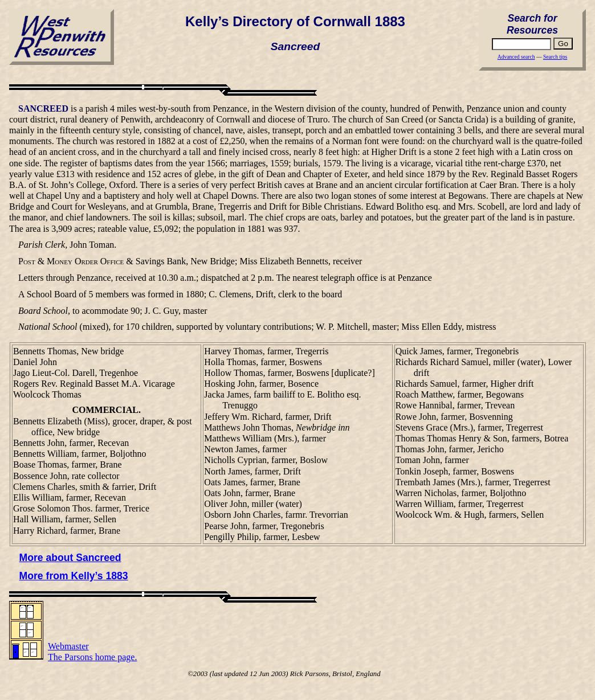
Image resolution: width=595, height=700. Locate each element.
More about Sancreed (70, 558)
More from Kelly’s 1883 (74, 576)
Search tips (555, 57)
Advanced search (516, 57)
